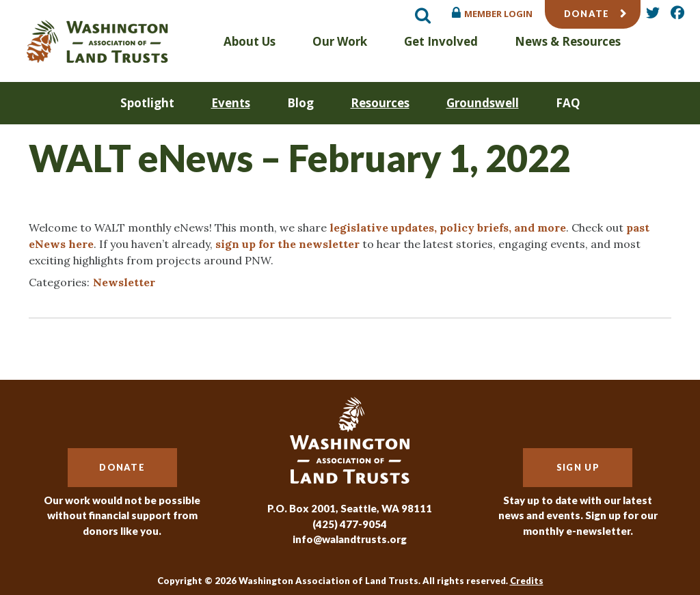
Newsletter (124, 282)
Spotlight (147, 103)
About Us (250, 41)
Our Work (340, 41)
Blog (300, 103)
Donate (587, 14)
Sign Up (578, 467)
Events (231, 103)
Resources (380, 103)
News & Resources (568, 41)
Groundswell (483, 103)
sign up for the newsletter (287, 244)
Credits (527, 581)
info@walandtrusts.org (350, 539)
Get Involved (441, 41)
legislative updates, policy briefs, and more (448, 227)
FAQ (568, 103)
